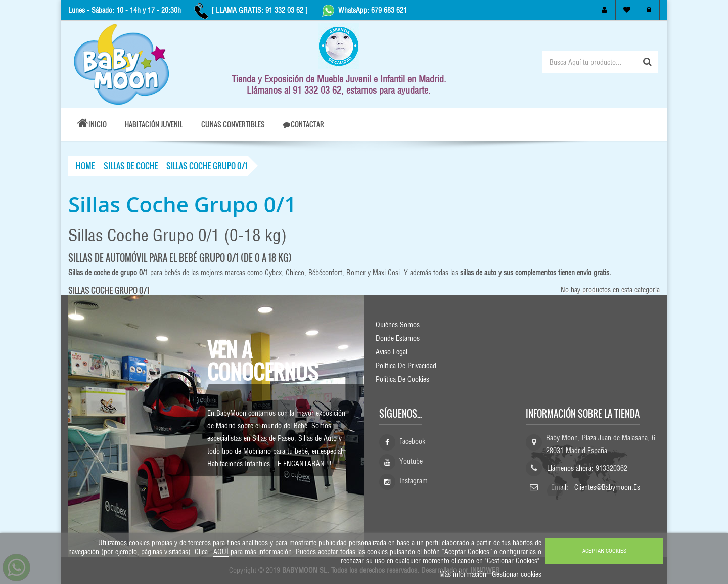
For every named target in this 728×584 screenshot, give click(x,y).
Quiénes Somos (398, 325)
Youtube (411, 461)
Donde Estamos (398, 338)
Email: (561, 487)
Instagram (414, 481)
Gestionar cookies (517, 574)
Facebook (412, 441)
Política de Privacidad (406, 366)
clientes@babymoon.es (607, 487)
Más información (464, 574)
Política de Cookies (402, 379)
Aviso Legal (392, 352)
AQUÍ (221, 552)
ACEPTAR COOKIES (604, 551)
